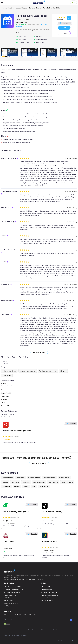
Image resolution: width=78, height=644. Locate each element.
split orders (15, 482)
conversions (20, 478)
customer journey (34, 478)
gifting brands (44, 486)
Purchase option (6, 417)
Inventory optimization (28, 371)
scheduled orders (39, 482)
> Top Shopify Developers (49, 595)
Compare (64, 33)
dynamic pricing (8, 478)
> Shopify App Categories (49, 592)
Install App (64, 28)
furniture (17, 486)
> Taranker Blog (46, 587)
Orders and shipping (21, 8)
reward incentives (67, 482)
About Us (31, 630)
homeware (26, 482)
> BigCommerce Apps (11, 603)
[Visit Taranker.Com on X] (62, 641)
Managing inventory (7, 414)
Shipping (63, 371)
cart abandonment (49, 478)
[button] (73, 2)
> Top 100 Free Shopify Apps (13, 590)
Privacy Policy (40, 630)
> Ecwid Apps (8, 601)
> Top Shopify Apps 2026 (12, 587)
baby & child (6, 486)
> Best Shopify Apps (11, 595)
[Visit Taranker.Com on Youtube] (69, 641)
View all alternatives (39, 463)
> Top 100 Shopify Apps (12, 592)
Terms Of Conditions (53, 630)
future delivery (53, 482)
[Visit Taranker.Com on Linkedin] (65, 641)
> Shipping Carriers (47, 601)
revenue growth (64, 478)
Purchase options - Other (48, 371)
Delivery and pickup (35, 8)
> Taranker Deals (46, 590)
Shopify (10, 8)
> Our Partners (46, 598)
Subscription (7, 375)
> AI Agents (8, 606)
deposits (5, 482)
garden (26, 486)
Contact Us (22, 630)
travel (34, 486)
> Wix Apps (8, 598)
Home (4, 8)
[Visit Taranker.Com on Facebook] (58, 641)
